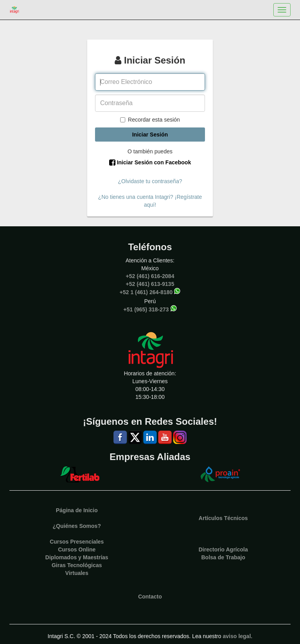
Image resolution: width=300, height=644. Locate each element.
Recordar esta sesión (150, 120)
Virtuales (77, 573)
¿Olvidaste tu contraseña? (150, 181)
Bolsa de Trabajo (223, 557)
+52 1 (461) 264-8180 (146, 292)
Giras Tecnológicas (77, 565)
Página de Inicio (77, 510)
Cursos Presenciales (77, 542)
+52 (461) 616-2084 (150, 276)
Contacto (150, 597)
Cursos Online (77, 549)
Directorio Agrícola (223, 549)
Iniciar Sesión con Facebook (150, 162)
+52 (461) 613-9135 (150, 284)
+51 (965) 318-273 (146, 309)
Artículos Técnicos (223, 518)
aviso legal (237, 636)
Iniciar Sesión (150, 135)
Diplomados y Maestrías (77, 557)
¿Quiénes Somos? (77, 526)
